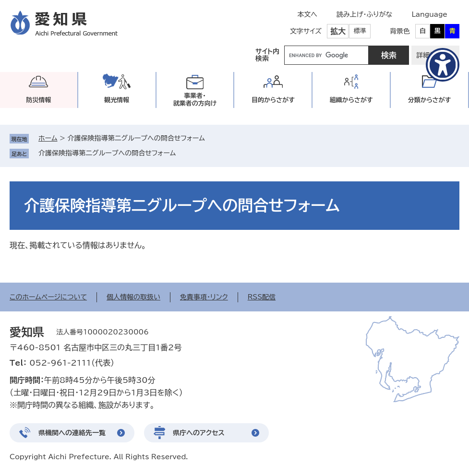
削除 (182, 153)
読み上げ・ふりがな (364, 14)
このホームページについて (48, 297)
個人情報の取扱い (133, 297)
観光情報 (117, 100)
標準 (360, 31)
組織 (351, 100)
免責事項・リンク (204, 297)
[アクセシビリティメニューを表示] (443, 65)
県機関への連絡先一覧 (72, 433)
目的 (273, 100)
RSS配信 (262, 297)
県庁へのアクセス (199, 433)
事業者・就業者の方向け (195, 100)
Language (429, 14)
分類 (430, 100)
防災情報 (38, 100)
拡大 (338, 31)
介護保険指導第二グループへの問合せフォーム (107, 153)
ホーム (48, 138)
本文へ (307, 14)
